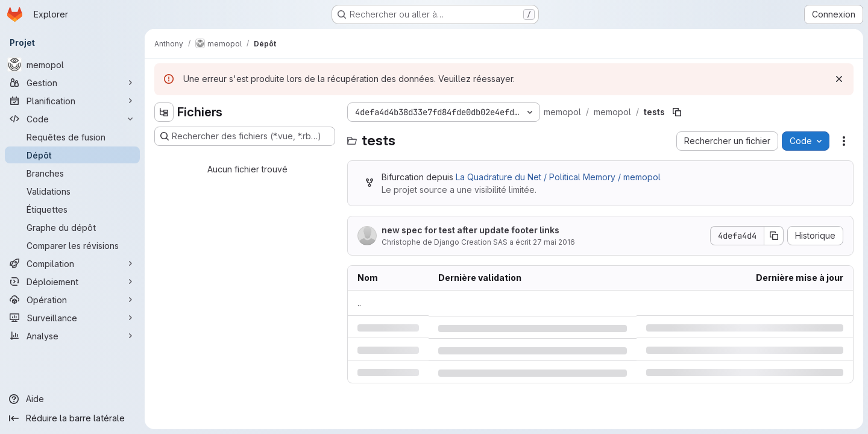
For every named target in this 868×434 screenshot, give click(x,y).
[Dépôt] (72, 155)
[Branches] (72, 173)
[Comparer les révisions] (72, 245)
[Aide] (72, 399)
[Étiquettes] (72, 209)
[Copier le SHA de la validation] (774, 236)
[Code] (72, 119)
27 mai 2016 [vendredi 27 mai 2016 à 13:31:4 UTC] (554, 242)
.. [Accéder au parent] (359, 303)
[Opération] (72, 300)
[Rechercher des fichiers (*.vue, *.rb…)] (245, 136)
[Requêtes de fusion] (72, 137)
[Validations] (72, 191)
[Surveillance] (72, 318)
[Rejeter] (839, 79)
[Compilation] (72, 263)
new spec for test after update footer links (470, 230)
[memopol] (72, 64)
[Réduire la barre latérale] (72, 418)
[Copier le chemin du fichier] (677, 112)
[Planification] (72, 101)
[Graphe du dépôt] (72, 227)
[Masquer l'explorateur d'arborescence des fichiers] (164, 112)
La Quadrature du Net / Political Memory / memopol (558, 177)
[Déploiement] (72, 281)
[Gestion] (72, 83)
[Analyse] (72, 336)
